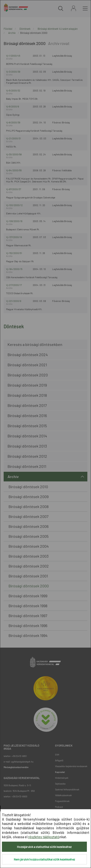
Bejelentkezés (74, 8)
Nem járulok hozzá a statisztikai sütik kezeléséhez (44, 859)
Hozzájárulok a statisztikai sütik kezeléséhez (44, 847)
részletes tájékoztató (44, 837)
